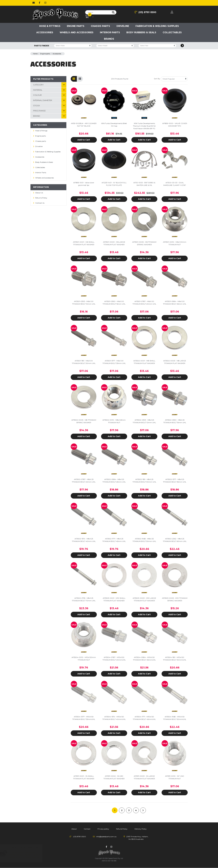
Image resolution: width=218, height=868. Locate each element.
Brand (37, 116)
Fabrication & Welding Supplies (157, 26)
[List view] (80, 79)
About (74, 829)
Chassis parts (100, 26)
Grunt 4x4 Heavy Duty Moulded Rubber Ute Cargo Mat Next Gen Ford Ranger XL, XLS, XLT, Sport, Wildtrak (27, 855)
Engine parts (76, 26)
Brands (109, 39)
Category (38, 85)
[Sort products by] (174, 79)
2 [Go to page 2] (122, 810)
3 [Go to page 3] (129, 810)
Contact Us (40, 203)
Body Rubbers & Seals (141, 32)
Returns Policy (41, 198)
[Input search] (98, 12)
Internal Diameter (43, 100)
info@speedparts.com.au (106, 837)
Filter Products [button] (43, 79)
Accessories (45, 32)
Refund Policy (122, 829)
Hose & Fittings (50, 26)
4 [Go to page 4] (136, 810)
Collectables (172, 32)
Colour (37, 95)
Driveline (123, 26)
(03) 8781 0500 (145, 12)
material (38, 90)
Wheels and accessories (77, 32)
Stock (36, 106)
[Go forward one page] (143, 810)
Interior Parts (110, 32)
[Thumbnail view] (74, 79)
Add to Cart (84, 140)
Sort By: (157, 79)
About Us (39, 193)
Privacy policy (103, 829)
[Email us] (34, 3)
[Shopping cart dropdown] (89, 17)
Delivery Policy (141, 829)
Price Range (39, 111)
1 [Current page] (115, 810)
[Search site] (113, 12)
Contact (87, 829)
